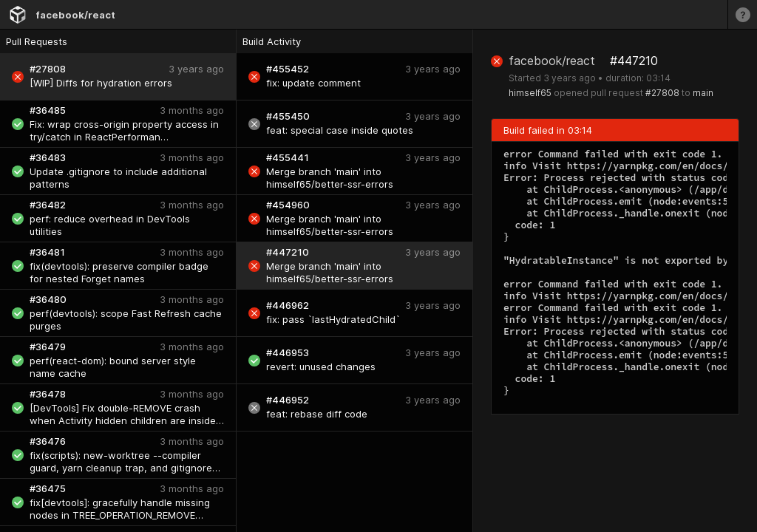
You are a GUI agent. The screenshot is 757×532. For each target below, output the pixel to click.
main (703, 93)
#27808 (662, 93)
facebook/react (75, 15)
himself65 (530, 93)
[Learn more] (742, 14)
